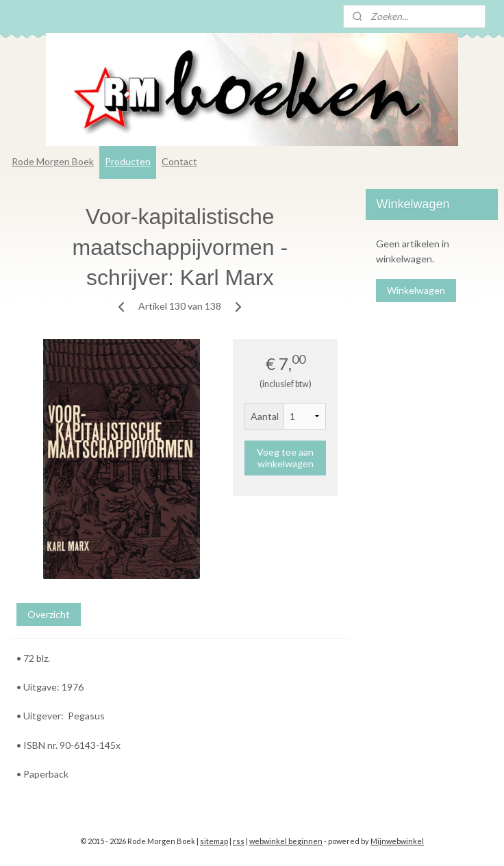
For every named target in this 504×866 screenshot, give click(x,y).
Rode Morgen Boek (53, 161)
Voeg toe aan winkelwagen (285, 458)
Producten (128, 161)
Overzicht (49, 614)
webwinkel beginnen (286, 841)
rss (239, 841)
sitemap (214, 841)
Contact (179, 161)
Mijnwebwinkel (397, 841)
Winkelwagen (416, 290)
